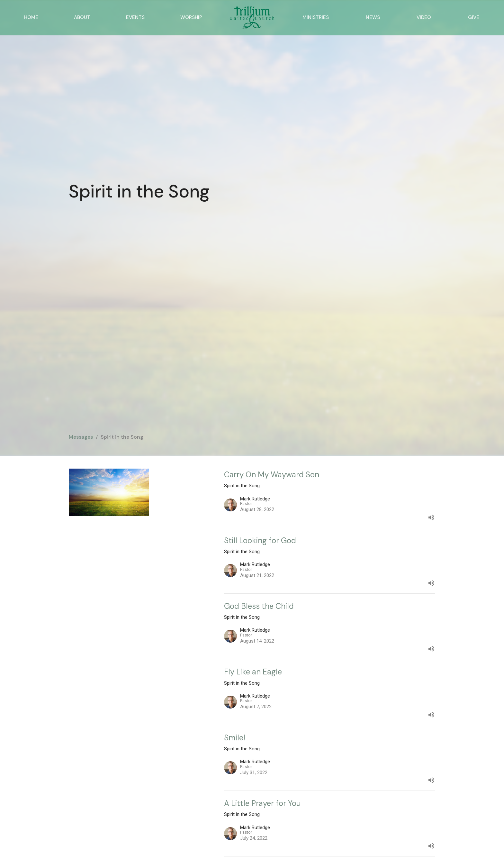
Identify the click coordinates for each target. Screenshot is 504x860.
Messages (81, 437)
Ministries (316, 17)
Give (474, 17)
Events (135, 17)
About (82, 17)
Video (424, 17)
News (373, 17)
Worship (191, 17)
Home (31, 17)
